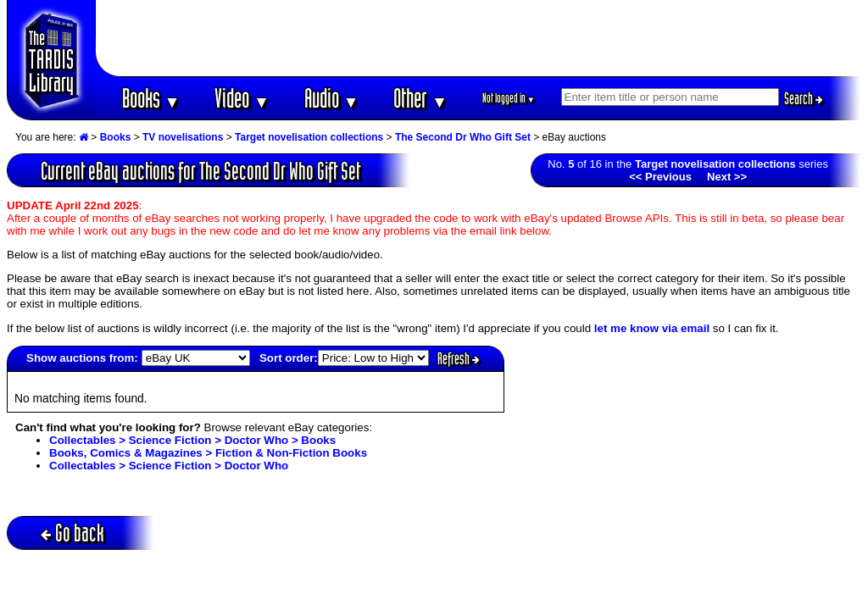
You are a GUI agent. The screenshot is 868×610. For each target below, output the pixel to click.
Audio (332, 98)
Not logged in (509, 98)
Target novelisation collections (309, 137)
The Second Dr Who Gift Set (463, 137)
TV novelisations (183, 137)
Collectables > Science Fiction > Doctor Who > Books (192, 440)
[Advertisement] (479, 38)
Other (420, 98)
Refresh (459, 358)
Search (804, 98)
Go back (72, 532)
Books (151, 98)
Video (242, 98)
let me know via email (652, 328)
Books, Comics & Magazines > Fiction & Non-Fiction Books (208, 453)
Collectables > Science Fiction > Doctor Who (169, 466)
